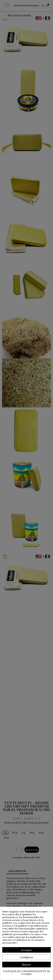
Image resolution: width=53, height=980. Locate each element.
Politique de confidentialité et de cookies (27, 973)
